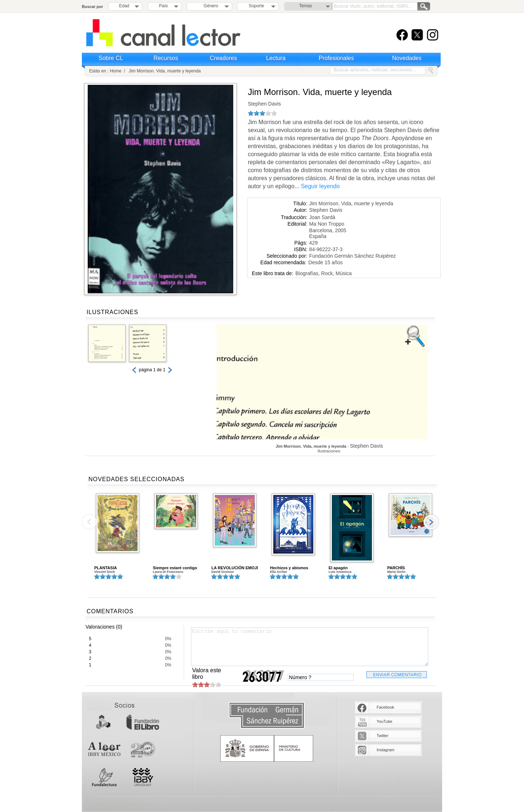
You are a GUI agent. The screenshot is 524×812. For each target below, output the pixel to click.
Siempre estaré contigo (175, 568)
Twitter (382, 736)
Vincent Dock (105, 572)
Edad (124, 6)
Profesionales (336, 58)
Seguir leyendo (320, 186)
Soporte (257, 6)
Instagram (386, 750)
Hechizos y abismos (289, 568)
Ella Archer (279, 572)
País (163, 6)
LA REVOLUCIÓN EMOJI (235, 568)
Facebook (385, 707)
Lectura (276, 58)
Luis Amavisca (340, 572)
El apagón (338, 568)
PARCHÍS (396, 568)
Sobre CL (111, 58)
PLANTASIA (106, 568)
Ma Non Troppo (327, 224)
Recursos (166, 58)
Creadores (224, 58)
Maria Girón (396, 572)
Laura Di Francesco (168, 572)
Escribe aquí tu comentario (310, 647)
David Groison (223, 572)
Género (210, 6)
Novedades (407, 58)
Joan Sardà (322, 217)
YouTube (384, 721)
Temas (305, 6)
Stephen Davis (264, 104)
